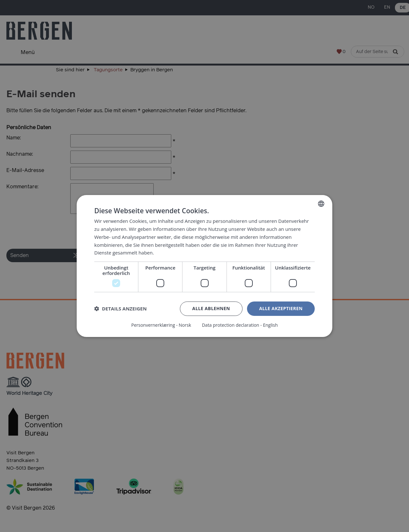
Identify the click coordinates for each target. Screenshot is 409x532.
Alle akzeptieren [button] (281, 308)
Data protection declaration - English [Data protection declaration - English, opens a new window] (240, 325)
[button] (120, 309)
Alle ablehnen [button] (211, 308)
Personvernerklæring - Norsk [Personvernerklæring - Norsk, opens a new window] (161, 325)
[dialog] (204, 266)
